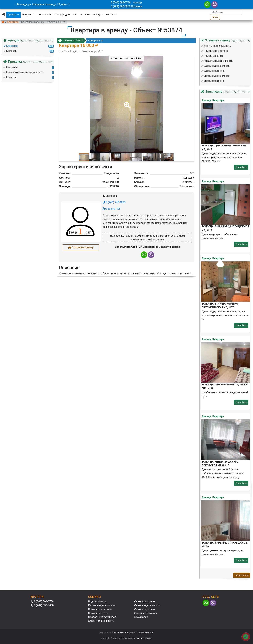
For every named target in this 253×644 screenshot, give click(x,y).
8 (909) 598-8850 (121, 6)
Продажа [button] (29, 15)
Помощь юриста (98, 613)
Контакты (112, 15)
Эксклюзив (45, 15)
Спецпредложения (66, 15)
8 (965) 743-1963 (114, 202)
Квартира (13, 22)
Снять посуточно (144, 609)
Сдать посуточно (144, 602)
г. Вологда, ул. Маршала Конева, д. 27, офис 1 (42, 4)
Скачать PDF (112, 209)
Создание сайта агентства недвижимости (133, 632)
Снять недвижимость (147, 605)
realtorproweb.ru (144, 638)
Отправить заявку (81, 247)
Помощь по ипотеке (100, 609)
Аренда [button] (13, 15)
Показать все (242, 575)
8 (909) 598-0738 (121, 2)
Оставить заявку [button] (92, 15)
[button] (126, 103)
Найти (215, 17)
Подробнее (241, 167)
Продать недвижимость (103, 617)
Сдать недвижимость (101, 621)
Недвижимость (97, 602)
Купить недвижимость (102, 605)
